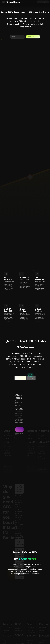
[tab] (20, 378)
